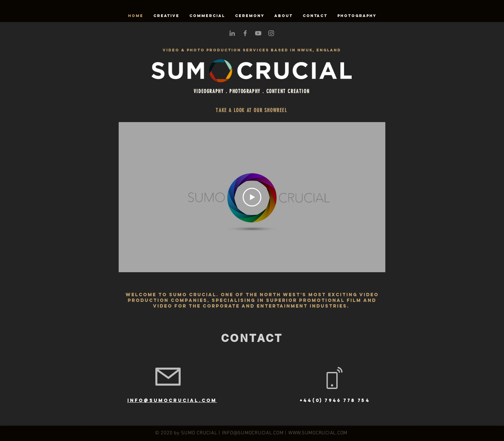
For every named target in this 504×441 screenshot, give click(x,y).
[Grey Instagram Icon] (271, 33)
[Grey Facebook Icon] (245, 33)
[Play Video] (252, 197)
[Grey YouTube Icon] (258, 33)
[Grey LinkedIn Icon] (232, 33)
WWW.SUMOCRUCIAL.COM (318, 433)
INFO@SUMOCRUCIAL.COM (253, 433)
